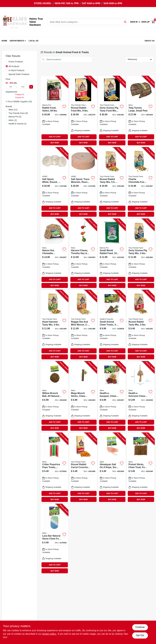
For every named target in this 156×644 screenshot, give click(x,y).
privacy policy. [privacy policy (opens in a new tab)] (49, 634)
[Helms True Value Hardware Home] (14, 22)
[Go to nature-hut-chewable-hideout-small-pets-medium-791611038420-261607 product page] (54, 254)
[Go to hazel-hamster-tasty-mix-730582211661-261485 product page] (54, 325)
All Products (14, 66)
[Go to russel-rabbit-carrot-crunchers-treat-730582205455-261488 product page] (83, 468)
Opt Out (140, 635)
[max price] (23, 87)
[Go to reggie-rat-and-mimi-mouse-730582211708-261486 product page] (83, 325)
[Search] (125, 22)
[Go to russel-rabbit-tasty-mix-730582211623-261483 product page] (141, 325)
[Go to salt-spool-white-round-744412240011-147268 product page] (54, 183)
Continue (140, 627)
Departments (17, 41)
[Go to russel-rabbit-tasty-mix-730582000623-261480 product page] (112, 183)
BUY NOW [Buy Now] (55, 143)
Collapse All (20, 95)
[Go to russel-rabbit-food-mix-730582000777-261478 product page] (83, 111)
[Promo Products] (7, 61)
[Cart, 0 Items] (153, 22)
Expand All (20, 98)
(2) (15, 117)
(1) (18, 124)
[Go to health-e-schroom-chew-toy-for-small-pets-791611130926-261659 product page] (141, 397)
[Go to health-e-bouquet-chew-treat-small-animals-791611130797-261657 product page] (112, 397)
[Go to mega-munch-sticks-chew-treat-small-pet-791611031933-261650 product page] (83, 397)
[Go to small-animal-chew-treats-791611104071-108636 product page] (112, 325)
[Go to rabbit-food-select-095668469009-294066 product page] (54, 111)
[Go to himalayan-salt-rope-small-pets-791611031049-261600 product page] (112, 468)
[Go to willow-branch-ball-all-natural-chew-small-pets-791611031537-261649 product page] (54, 397)
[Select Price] (31, 87)
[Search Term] (88, 22)
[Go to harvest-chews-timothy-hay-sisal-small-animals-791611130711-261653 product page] (83, 254)
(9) (18, 113)
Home (4, 41)
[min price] (11, 87)
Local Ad (34, 41)
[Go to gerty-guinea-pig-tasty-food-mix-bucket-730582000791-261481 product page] (112, 111)
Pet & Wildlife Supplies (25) (20, 102)
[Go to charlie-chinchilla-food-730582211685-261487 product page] (141, 183)
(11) (13, 110)
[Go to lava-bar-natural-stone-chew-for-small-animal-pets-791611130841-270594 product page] (54, 539)
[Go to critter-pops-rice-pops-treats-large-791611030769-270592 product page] (54, 468)
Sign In (134, 22)
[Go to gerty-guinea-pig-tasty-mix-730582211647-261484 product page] (141, 254)
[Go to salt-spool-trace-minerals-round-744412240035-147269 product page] (83, 183)
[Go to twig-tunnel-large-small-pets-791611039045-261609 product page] (141, 111)
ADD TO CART (55, 137)
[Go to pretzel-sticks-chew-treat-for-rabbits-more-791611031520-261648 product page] (141, 468)
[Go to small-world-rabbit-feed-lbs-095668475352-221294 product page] (112, 254)
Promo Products (16, 62)
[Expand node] (7, 101)
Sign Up (146, 22)
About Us (150, 41)
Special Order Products (19, 74)
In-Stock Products (17, 70)
